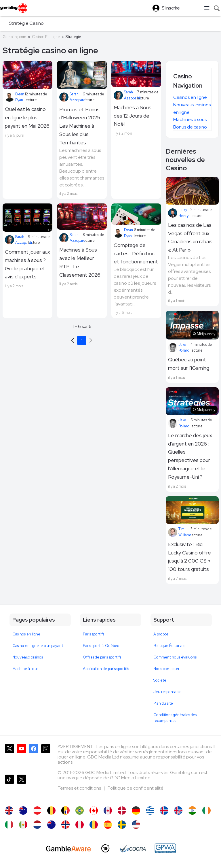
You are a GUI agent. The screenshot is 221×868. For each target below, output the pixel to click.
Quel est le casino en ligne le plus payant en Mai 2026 (27, 117)
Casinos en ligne (190, 97)
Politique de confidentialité (136, 788)
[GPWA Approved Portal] (165, 848)
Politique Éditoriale (169, 646)
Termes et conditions (80, 788)
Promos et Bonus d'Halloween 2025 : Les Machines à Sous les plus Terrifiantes (81, 126)
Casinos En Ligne (46, 37)
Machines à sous (190, 119)
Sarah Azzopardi (71, 97)
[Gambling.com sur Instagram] (46, 757)
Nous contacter (166, 669)
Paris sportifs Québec (101, 646)
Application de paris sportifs (106, 669)
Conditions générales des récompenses (175, 718)
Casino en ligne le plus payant (38, 646)
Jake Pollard (179, 347)
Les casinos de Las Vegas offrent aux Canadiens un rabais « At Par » (190, 237)
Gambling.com (14, 37)
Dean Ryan (15, 97)
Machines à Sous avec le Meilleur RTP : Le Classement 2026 (80, 262)
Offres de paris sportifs (102, 657)
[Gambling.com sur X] (9, 757)
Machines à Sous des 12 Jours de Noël (133, 116)
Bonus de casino (190, 127)
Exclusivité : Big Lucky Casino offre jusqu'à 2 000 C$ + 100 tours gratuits (189, 557)
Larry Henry (178, 213)
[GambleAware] (68, 849)
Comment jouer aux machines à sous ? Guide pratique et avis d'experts (27, 264)
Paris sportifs (94, 634)
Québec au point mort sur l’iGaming (189, 364)
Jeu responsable (167, 692)
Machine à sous (25, 669)
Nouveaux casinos (28, 657)
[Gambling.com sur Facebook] (34, 757)
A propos (161, 634)
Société (160, 680)
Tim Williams (179, 532)
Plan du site (163, 703)
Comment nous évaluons (175, 657)
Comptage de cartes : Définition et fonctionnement (136, 253)
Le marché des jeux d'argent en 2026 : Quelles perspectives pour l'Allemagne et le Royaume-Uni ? (190, 456)
